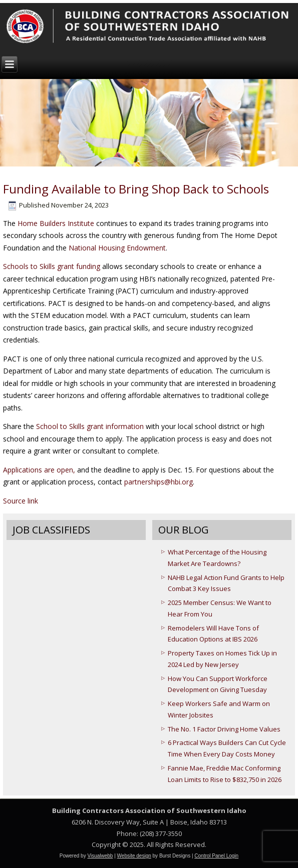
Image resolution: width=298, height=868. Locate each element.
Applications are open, (39, 470)
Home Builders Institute (56, 223)
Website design (134, 856)
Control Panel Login (216, 856)
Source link (21, 501)
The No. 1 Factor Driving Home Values (224, 729)
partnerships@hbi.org (159, 482)
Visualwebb (100, 856)
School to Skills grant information (90, 426)
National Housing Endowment (117, 248)
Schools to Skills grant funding (52, 266)
